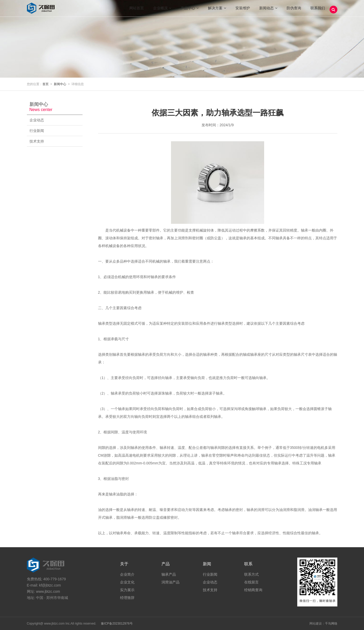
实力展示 (127, 590)
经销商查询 (253, 590)
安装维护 (243, 10)
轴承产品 (169, 574)
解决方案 (217, 10)
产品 (166, 564)
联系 (248, 564)
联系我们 (318, 10)
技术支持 (53, 141)
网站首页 (137, 10)
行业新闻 (53, 131)
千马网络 (331, 624)
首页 (46, 84)
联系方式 (251, 574)
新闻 (207, 564)
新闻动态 (268, 10)
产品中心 (190, 10)
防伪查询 (294, 10)
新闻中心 (60, 84)
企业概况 (162, 10)
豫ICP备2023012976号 (117, 624)
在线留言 (251, 582)
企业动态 (53, 120)
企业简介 (127, 574)
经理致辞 (127, 598)
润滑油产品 (170, 582)
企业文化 (127, 582)
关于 (124, 564)
